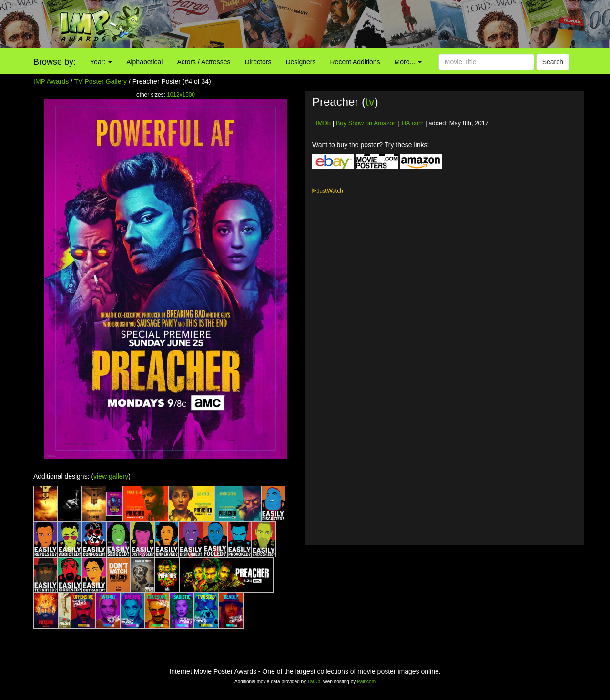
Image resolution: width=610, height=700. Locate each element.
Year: (101, 62)
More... (408, 62)
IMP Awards (51, 81)
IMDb (323, 123)
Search (553, 62)
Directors (258, 62)
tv (370, 102)
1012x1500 (181, 95)
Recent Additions (355, 62)
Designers (300, 62)
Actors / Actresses (203, 62)
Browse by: (55, 62)
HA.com (412, 123)
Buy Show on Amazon (366, 123)
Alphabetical (144, 62)
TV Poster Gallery (101, 81)
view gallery (111, 476)
